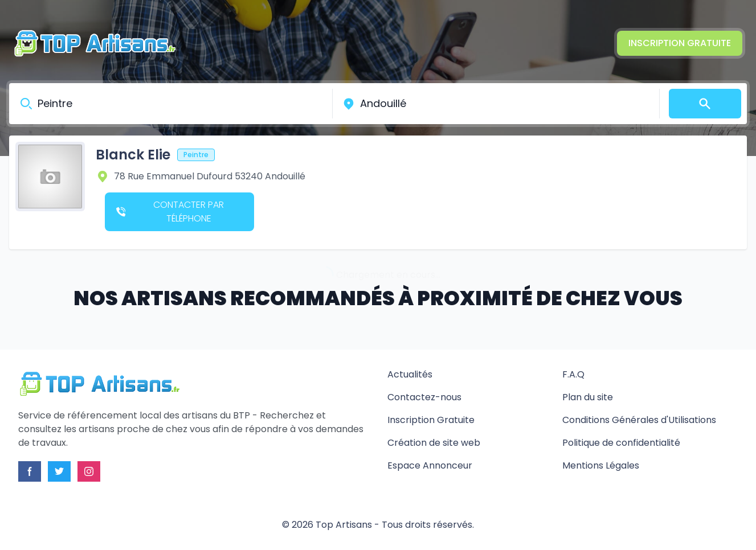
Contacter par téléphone (170, 212)
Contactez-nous (424, 397)
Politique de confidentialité (621, 443)
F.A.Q (573, 374)
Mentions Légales (601, 465)
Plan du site (588, 397)
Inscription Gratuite (680, 43)
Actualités (410, 374)
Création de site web (434, 443)
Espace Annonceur (430, 465)
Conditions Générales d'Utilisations (639, 420)
